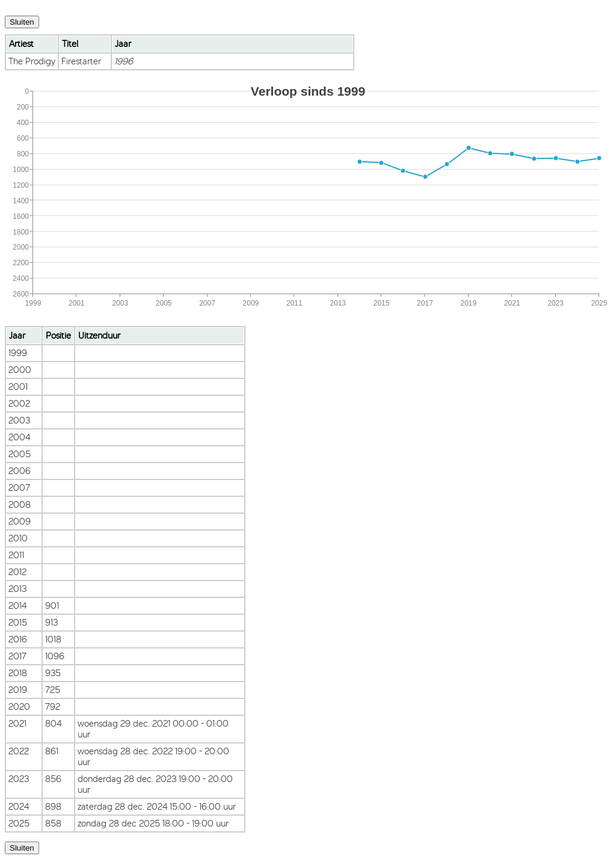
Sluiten (22, 22)
